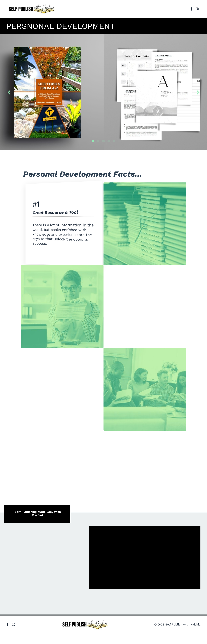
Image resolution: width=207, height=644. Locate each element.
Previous (9, 92)
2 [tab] (98, 141)
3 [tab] (103, 141)
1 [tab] (93, 141)
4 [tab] (109, 141)
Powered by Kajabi (190, 636)
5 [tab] (114, 141)
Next (198, 92)
